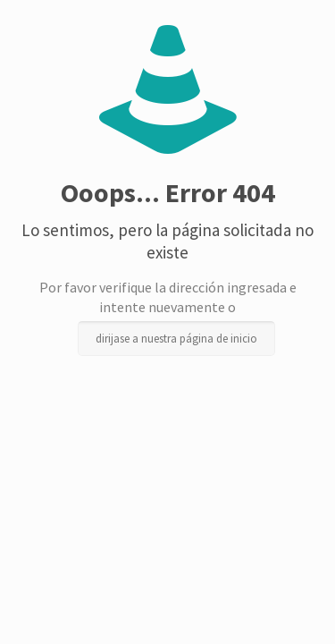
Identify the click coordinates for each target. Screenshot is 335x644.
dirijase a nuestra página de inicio (176, 339)
